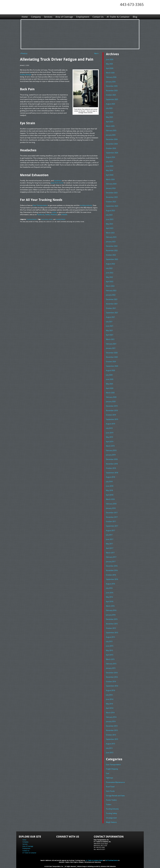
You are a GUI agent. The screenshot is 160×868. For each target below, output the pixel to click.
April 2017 (110, 548)
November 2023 (112, 197)
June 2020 (110, 379)
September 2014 (112, 686)
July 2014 (109, 695)
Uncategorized (111, 818)
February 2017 (111, 557)
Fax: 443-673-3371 (99, 849)
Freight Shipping (112, 769)
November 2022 (112, 250)
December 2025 (112, 86)
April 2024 (110, 175)
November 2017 (112, 517)
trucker (51, 219)
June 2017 (110, 539)
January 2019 (111, 455)
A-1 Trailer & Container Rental (94, 860)
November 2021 (112, 304)
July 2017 (109, 535)
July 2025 (109, 108)
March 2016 (110, 606)
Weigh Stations (111, 822)
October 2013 (111, 735)
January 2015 (111, 668)
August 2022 (110, 264)
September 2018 (112, 473)
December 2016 (112, 566)
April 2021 (110, 335)
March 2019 (110, 446)
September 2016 (112, 579)
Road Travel (110, 787)
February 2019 (111, 450)
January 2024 (111, 188)
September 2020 (112, 366)
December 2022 (112, 246)
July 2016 (109, 588)
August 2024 (110, 157)
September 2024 (112, 153)
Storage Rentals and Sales (115, 796)
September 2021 (112, 313)
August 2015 (110, 637)
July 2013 (109, 748)
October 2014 (111, 681)
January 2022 (111, 295)
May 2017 (109, 544)
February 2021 (111, 344)
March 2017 (110, 553)
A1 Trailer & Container (118, 17)
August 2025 (110, 104)
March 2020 (110, 393)
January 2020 (111, 401)
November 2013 (112, 730)
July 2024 (109, 162)
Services (48, 17)
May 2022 (109, 277)
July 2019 (109, 428)
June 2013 (110, 753)
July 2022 (109, 268)
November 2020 (112, 357)
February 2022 (111, 290)
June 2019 (110, 433)
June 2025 (110, 113)
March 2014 (110, 713)
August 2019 (110, 424)
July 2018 (109, 482)
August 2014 (110, 690)
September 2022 (112, 259)
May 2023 (109, 224)
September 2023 (112, 206)
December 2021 (112, 299)
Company (36, 17)
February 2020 (111, 397)
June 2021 (110, 326)
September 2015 (112, 633)
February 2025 (111, 130)
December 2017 (112, 513)
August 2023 (110, 210)
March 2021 (110, 339)
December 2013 (112, 726)
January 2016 (111, 615)
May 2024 (109, 170)
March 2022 (110, 286)
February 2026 (111, 77)
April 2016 (110, 601)
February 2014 (111, 717)
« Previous (24, 53)
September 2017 (112, 526)
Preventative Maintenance (115, 782)
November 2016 (112, 570)
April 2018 (110, 495)
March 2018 (110, 499)
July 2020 (109, 375)
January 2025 (111, 135)
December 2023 (112, 193)
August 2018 (110, 477)
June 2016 (110, 593)
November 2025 (112, 91)
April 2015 (110, 655)
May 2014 (109, 704)
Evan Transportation (113, 765)
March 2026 (110, 73)
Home (25, 17)
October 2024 (111, 148)
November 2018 (112, 464)
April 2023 (110, 228)
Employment (83, 17)
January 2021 (111, 348)
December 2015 (112, 619)
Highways (109, 778)
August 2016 (110, 584)
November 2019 (112, 410)
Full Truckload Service (112, 860)
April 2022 (110, 282)
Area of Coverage (64, 17)
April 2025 (110, 122)
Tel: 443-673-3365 (99, 847)
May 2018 (109, 490)
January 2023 (111, 242)
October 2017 (111, 521)
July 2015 (109, 641)
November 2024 (112, 144)
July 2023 (109, 215)
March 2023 (110, 233)
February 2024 (111, 184)
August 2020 (110, 370)
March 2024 (110, 179)
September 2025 (112, 99)
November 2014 (112, 677)
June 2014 (110, 699)
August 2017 (110, 530)
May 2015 (109, 650)
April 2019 (110, 442)
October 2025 (111, 95)
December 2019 (112, 406)
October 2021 (111, 308)
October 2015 (111, 628)
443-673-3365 (132, 4)
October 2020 (111, 362)
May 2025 (109, 117)
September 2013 (112, 739)
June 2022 (110, 273)
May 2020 (109, 384)
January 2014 (111, 721)
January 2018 (111, 508)
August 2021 (110, 317)
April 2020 (110, 388)
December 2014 (112, 673)
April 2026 (110, 68)
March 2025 (110, 126)
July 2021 (109, 322)
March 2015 (110, 659)
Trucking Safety (111, 813)
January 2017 (111, 562)
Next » (96, 53)
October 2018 (111, 468)
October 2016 (111, 575)
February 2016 (111, 610)
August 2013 (110, 744)
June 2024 (110, 166)
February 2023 (111, 237)
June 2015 (110, 646)
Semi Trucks (110, 791)
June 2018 (110, 486)
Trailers (109, 804)
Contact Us (98, 17)
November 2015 (112, 624)
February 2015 (111, 664)
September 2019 (112, 419)
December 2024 (112, 139)
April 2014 (110, 708)
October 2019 (111, 415)
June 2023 (110, 219)
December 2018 (112, 459)
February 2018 (111, 504)
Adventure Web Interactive (108, 866)
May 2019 (109, 437)
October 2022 (111, 255)
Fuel (107, 773)
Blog (135, 17)
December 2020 (112, 353)
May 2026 (109, 64)
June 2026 (110, 59)
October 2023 (111, 202)
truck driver (45, 219)
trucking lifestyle (61, 219)
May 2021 (109, 330)
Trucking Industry (32, 219)
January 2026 (111, 82)
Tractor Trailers (111, 800)
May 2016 (109, 597)
